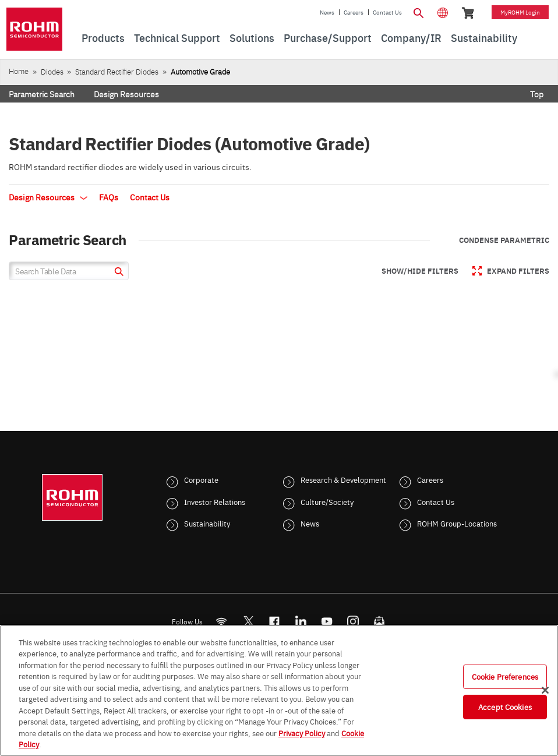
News (327, 12)
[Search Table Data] (69, 271)
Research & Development (343, 479)
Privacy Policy (302, 733)
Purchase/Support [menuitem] (328, 38)
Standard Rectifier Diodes (117, 71)
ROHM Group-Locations (457, 523)
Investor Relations (215, 501)
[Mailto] (379, 621)
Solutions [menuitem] (252, 38)
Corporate (201, 479)
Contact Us (387, 12)
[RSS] (222, 621)
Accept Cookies (505, 706)
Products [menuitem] (103, 38)
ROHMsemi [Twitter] (248, 621)
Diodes (52, 71)
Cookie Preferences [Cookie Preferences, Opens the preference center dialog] (505, 676)
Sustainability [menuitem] (484, 38)
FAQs (109, 197)
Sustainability (207, 523)
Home (19, 71)
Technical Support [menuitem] (177, 38)
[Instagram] (353, 621)
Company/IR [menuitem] (411, 38)
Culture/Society (327, 501)
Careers (354, 12)
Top (537, 94)
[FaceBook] (275, 621)
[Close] (545, 690)
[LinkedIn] (301, 621)
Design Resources (126, 94)
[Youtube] (327, 621)
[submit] (117, 273)
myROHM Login (520, 12)
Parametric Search (42, 94)
